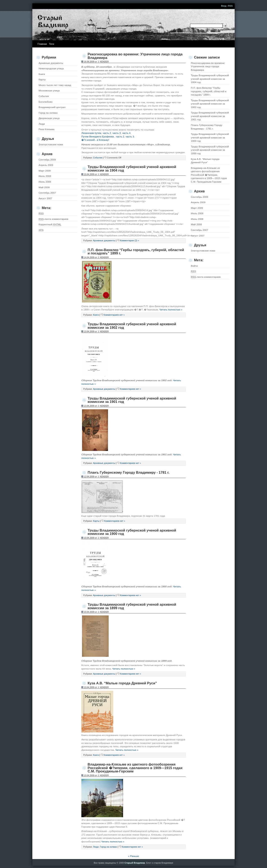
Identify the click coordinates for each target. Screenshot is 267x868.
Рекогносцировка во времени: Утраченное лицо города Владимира (208, 67)
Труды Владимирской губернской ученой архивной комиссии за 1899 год (210, 150)
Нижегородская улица (51, 68)
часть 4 (126, 133)
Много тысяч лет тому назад (55, 85)
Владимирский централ (52, 107)
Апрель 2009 (198, 202)
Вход (224, 6)
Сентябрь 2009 (200, 197)
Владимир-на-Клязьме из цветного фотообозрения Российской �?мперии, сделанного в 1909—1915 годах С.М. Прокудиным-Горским (209, 175)
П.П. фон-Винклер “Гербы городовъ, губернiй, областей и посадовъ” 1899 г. (209, 91)
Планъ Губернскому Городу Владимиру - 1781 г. (207, 127)
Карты (42, 80)
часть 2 (107, 133)
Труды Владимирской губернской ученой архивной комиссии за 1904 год (210, 79)
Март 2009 (197, 208)
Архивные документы (51, 63)
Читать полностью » (171, 310)
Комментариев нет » (114, 315)
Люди (42, 124)
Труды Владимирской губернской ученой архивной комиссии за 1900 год (210, 138)
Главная (42, 44)
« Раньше (134, 856)
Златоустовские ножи (203, 251)
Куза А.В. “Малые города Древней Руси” (205, 161)
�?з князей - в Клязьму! (95, 140)
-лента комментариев (206, 277)
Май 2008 (196, 224)
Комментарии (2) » (130, 240)
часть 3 (117, 133)
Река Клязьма (47, 129)
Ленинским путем (91, 133)
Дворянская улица (49, 118)
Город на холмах (48, 113)
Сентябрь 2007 (200, 230)
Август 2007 (198, 236)
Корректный (50, 224)
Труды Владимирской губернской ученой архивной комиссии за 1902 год (210, 104)
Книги (42, 74)
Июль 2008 (197, 213)
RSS (230, 6)
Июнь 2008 (197, 219)
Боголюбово (46, 102)
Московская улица (49, 91)
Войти (194, 266)
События (44, 96)
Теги (52, 44)
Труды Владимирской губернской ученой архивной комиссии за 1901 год (210, 116)
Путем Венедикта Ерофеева (98, 137)
